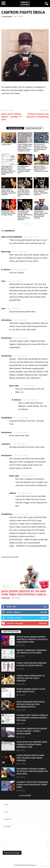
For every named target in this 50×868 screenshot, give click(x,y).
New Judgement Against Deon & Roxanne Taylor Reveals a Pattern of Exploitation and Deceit (8, 170)
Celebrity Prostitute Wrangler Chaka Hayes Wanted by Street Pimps (32, 785)
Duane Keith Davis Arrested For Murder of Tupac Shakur (9, 213)
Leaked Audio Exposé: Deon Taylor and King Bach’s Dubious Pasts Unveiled (41, 215)
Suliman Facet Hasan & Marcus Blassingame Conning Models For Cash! (32, 718)
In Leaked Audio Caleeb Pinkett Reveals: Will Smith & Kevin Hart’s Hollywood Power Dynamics (25, 215)
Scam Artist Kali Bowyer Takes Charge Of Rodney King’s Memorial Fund (32, 744)
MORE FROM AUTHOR (34, 128)
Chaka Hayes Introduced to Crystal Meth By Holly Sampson (31, 678)
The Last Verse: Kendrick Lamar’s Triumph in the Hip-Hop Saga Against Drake (41, 148)
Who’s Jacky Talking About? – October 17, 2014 (12, 117)
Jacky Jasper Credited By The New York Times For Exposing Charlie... (25, 593)
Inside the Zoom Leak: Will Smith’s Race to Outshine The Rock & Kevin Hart (24, 193)
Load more (25, 796)
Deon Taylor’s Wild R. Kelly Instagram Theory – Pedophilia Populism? (41, 192)
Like (45, 607)
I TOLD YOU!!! (6, 144)
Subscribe (43, 623)
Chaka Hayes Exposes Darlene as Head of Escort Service (31, 664)
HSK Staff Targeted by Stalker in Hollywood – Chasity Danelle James (32, 731)
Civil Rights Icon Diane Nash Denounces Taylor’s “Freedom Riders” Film (24, 169)
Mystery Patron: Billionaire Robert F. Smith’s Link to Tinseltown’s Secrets (41, 169)
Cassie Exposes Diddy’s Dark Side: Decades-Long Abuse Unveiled (9, 192)
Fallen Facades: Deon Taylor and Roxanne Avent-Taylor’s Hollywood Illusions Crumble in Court (25, 148)
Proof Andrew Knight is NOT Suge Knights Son (31, 690)
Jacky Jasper (8, 17)
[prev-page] (23, 224)
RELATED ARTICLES (15, 128)
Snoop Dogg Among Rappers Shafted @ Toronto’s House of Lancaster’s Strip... (32, 639)
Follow (44, 612)
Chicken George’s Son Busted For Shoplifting (38, 115)
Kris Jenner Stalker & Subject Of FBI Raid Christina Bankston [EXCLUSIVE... (32, 771)
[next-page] (27, 224)
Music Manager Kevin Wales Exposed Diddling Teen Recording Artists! (31, 704)
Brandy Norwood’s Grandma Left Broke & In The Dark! (31, 651)
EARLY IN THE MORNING (12, 237)
